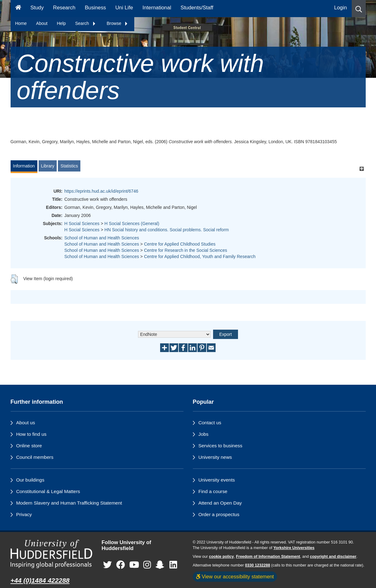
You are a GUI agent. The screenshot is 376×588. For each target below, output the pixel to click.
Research (64, 8)
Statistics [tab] (69, 166)
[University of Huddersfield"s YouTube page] (134, 565)
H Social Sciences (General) (132, 223)
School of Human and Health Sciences (102, 238)
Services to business (220, 446)
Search (85, 23)
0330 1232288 (258, 565)
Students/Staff (197, 8)
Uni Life (124, 8)
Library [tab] (48, 166)
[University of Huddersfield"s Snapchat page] (161, 565)
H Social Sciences (82, 223)
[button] (359, 9)
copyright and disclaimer (333, 557)
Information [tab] (24, 166)
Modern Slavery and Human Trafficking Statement (69, 503)
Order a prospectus (219, 514)
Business (95, 8)
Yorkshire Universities (294, 548)
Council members (35, 457)
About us (26, 423)
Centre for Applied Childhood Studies (180, 244)
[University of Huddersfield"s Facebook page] (121, 565)
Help (61, 23)
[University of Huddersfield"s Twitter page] (107, 565)
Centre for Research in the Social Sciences (186, 250)
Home (21, 23)
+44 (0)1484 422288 (40, 580)
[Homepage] (18, 9)
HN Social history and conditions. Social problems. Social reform (167, 230)
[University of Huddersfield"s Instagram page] (147, 565)
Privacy (24, 514)
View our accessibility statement (235, 576)
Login (340, 8)
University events (217, 480)
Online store (29, 446)
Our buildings (30, 480)
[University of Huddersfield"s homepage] (52, 554)
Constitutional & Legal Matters (48, 491)
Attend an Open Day (220, 503)
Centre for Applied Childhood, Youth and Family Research (200, 256)
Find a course (213, 491)
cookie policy (221, 557)
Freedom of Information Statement (268, 557)
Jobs (204, 434)
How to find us (31, 434)
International (157, 8)
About (42, 23)
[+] (362, 169)
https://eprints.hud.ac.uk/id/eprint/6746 (101, 191)
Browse (118, 23)
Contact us (210, 423)
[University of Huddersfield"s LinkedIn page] (173, 565)
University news (215, 457)
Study (37, 8)
